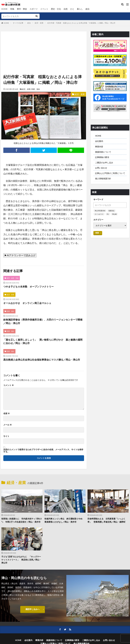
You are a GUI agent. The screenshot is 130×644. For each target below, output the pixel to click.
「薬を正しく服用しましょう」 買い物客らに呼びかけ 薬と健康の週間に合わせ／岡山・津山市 (43, 341)
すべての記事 (18, 23)
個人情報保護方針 (103, 178)
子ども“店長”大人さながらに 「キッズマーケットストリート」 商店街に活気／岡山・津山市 (21, 560)
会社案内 (99, 141)
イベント (44, 9)
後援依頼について (103, 152)
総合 (88, 9)
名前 (7, 413)
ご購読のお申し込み (104, 162)
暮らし (80, 9)
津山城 (114, 214)
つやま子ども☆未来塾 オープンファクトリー (29, 287)
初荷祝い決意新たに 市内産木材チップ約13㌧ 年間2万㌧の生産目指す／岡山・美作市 (22, 520)
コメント (9, 385)
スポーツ (34, 9)
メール (8, 425)
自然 (66, 9)
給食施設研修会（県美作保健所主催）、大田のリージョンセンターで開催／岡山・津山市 (43, 321)
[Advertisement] (43, 44)
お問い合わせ (101, 168)
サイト (6, 436)
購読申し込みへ (33, 609)
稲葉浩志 (111, 211)
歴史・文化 (56, 9)
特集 (12, 9)
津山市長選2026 (100, 211)
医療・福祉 (36, 89)
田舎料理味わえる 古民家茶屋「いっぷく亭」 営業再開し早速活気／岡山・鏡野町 (106, 520)
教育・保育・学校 (13, 278)
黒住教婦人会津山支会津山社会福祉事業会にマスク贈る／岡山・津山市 (42, 360)
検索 (97, 233)
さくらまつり (99, 214)
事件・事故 (22, 9)
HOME (4, 9)
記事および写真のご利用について (110, 173)
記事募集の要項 (102, 157)
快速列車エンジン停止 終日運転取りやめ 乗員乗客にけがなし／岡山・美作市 (64, 520)
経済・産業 (39, 23)
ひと (72, 9)
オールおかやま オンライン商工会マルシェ (27, 303)
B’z (108, 214)
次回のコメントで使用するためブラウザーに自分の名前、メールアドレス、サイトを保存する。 (43, 451)
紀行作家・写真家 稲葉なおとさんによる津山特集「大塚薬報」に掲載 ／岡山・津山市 (81, 23)
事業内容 (99, 147)
